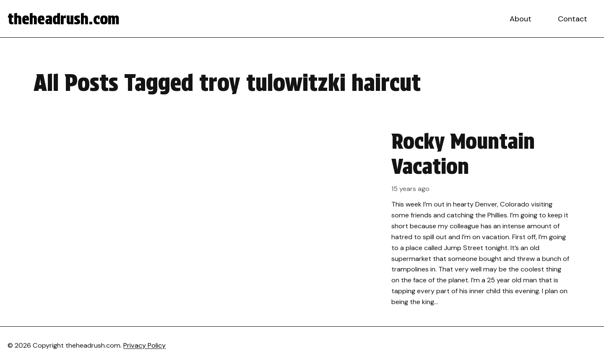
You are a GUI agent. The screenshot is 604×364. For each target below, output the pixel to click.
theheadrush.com (64, 19)
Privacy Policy (144, 345)
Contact (573, 19)
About (521, 19)
